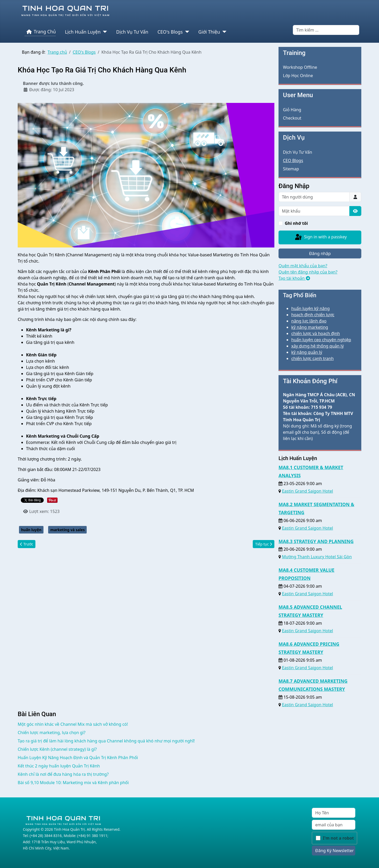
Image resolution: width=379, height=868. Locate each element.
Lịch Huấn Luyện (83, 32)
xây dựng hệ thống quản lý (318, 346)
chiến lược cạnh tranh (312, 358)
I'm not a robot (339, 838)
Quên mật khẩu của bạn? (303, 266)
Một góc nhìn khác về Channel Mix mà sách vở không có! (73, 724)
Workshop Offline (300, 67)
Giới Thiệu (209, 32)
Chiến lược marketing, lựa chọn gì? (52, 733)
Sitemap (291, 169)
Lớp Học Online (298, 76)
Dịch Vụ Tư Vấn (132, 32)
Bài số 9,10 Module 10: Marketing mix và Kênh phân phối (73, 783)
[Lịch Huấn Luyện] (104, 32)
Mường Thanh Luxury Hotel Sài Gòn (317, 557)
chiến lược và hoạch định (316, 333)
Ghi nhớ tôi (296, 223)
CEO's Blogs (170, 32)
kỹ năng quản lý (307, 352)
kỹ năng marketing (310, 327)
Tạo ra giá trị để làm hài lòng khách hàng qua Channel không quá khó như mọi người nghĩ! (106, 741)
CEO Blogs (293, 160)
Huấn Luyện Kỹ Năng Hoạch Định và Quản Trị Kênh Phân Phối (78, 758)
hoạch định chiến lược (313, 315)
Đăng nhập (320, 253)
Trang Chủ (40, 32)
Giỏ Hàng (292, 110)
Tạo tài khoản (294, 278)
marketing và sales (67, 530)
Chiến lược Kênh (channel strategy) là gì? (57, 749)
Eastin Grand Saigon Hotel (307, 491)
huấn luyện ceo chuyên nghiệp (321, 340)
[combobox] (326, 30)
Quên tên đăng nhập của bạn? (308, 272)
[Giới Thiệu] (223, 32)
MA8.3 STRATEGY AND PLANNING (316, 541)
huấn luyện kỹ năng (311, 308)
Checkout (292, 118)
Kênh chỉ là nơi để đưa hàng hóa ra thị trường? (63, 774)
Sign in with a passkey (320, 237)
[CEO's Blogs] (186, 32)
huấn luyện (31, 530)
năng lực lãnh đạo (309, 321)
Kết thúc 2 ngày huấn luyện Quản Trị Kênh (59, 766)
